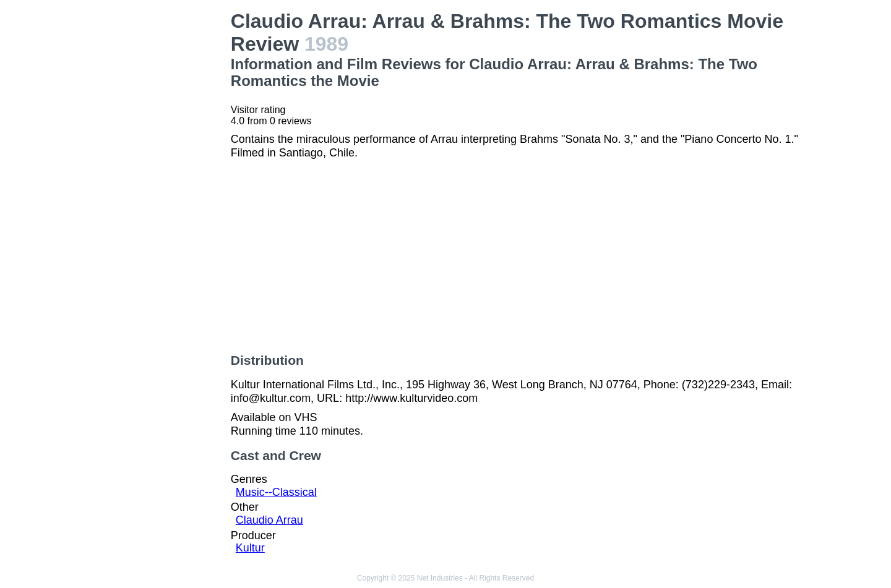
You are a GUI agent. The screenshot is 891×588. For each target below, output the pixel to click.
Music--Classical (276, 492)
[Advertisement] (155, 195)
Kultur (250, 548)
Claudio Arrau (269, 520)
